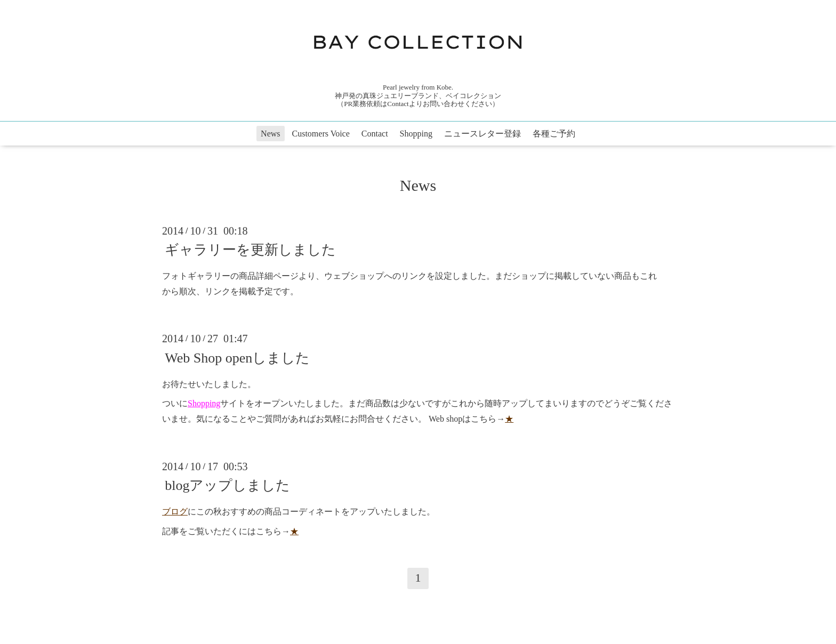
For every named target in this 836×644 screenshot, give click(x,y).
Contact (375, 134)
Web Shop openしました (237, 357)
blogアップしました (227, 485)
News (270, 134)
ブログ (175, 512)
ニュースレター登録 (483, 134)
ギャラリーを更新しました (250, 250)
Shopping (416, 134)
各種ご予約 (554, 134)
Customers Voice (321, 134)
